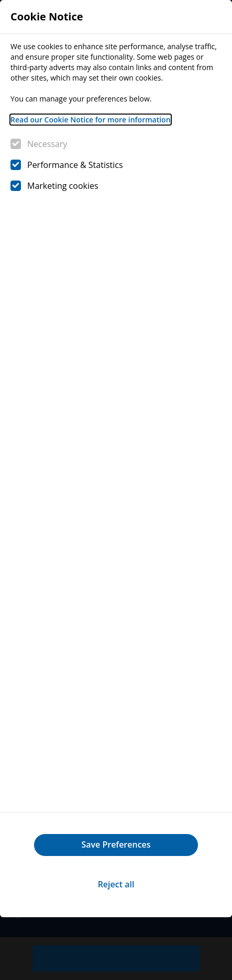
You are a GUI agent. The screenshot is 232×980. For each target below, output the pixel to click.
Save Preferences (116, 844)
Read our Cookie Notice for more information (91, 120)
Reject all (116, 884)
